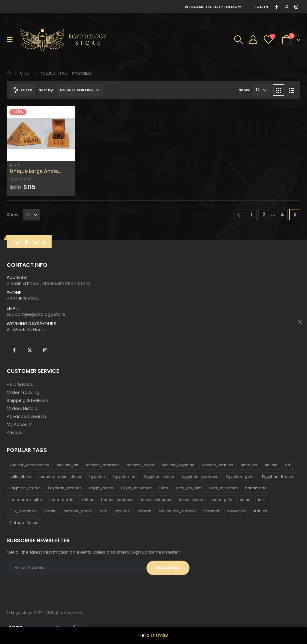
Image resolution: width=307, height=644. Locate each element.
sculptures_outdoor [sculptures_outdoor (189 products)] (177, 511)
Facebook (14, 350)
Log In (261, 7)
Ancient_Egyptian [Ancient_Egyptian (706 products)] (178, 465)
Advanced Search (26, 416)
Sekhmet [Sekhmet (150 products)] (211, 511)
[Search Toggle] (238, 40)
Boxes (15, 165)
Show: (244, 90)
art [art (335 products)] (288, 465)
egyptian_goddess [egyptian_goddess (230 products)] (200, 477)
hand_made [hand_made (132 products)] (61, 500)
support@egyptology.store (36, 314)
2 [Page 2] (264, 215)
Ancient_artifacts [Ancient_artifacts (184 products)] (102, 465)
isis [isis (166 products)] (261, 500)
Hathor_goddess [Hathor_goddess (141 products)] (117, 500)
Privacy (14, 432)
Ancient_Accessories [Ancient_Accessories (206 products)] (29, 465)
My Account (19, 424)
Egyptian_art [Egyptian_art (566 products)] (125, 477)
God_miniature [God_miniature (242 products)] (223, 488)
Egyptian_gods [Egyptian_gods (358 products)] (240, 477)
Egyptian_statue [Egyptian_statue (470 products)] (25, 488)
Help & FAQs (20, 384)
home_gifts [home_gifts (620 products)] (221, 500)
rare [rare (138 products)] (103, 511)
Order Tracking (23, 392)
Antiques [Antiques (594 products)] (249, 465)
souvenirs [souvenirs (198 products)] (236, 511)
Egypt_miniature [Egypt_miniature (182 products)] (136, 488)
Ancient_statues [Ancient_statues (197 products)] (218, 465)
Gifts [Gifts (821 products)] (164, 488)
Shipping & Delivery (27, 400)
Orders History (22, 408)
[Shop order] (80, 90)
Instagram (45, 350)
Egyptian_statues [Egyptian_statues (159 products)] (65, 488)
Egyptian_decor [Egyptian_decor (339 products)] (159, 477)
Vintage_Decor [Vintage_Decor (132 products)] (23, 523)
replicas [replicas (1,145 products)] (122, 511)
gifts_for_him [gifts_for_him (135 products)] (189, 488)
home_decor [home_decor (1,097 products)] (191, 500)
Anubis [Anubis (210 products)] (271, 465)
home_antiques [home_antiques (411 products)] (156, 500)
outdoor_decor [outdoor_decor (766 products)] (78, 511)
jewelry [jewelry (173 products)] (50, 511)
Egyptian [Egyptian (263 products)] (97, 477)
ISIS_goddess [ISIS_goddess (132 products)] (23, 511)
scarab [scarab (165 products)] (144, 511)
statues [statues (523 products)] (260, 511)
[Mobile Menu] (12, 40)
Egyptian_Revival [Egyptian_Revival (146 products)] (278, 477)
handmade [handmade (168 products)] (256, 488)
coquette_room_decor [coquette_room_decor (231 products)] (60, 477)
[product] (41, 133)
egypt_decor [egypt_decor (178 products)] (101, 488)
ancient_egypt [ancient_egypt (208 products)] (140, 465)
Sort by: (46, 90)
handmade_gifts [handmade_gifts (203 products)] (26, 500)
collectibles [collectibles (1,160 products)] (20, 477)
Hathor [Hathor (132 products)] (87, 500)
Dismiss (160, 635)
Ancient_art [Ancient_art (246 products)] (68, 465)
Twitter (30, 350)
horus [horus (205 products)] (245, 500)
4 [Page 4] (282, 215)
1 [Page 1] (251, 215)
